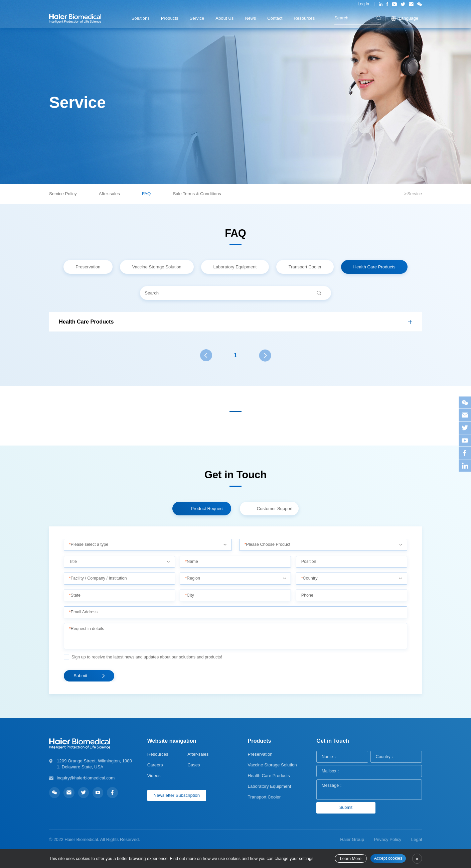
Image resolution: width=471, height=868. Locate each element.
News (250, 18)
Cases (194, 765)
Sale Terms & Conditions (197, 194)
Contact (275, 18)
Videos (154, 776)
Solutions (141, 18)
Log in (363, 4)
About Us (224, 18)
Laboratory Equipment (270, 786)
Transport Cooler (264, 797)
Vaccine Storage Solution (272, 765)
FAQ (146, 194)
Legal (417, 839)
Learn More (351, 859)
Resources (304, 18)
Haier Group (352, 839)
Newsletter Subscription (177, 795)
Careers (155, 765)
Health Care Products (269, 776)
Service (197, 18)
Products (170, 18)
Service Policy (63, 194)
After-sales (109, 194)
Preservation (260, 754)
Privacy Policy (387, 839)
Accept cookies (388, 858)
